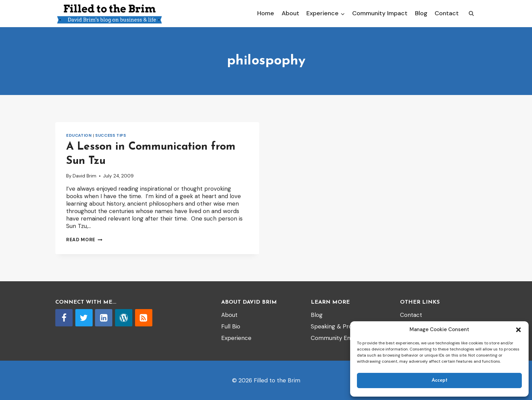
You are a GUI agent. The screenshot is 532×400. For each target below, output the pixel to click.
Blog (421, 13)
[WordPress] (124, 318)
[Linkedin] (104, 318)
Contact (447, 13)
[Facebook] (64, 318)
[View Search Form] (471, 14)
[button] (518, 330)
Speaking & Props (335, 326)
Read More (84, 240)
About (290, 13)
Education (79, 135)
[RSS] (144, 318)
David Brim (84, 176)
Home (266, 13)
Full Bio (231, 326)
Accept (440, 380)
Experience (236, 338)
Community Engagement (345, 338)
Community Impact (380, 13)
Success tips (111, 135)
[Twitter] (84, 318)
